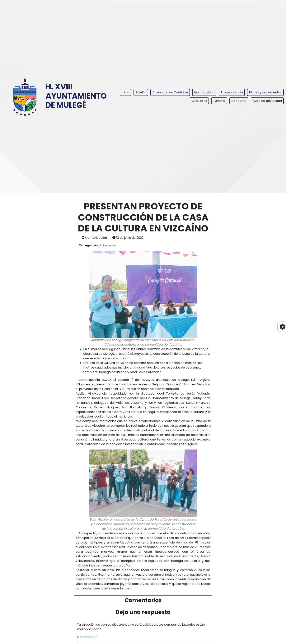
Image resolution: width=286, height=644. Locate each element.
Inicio (125, 92)
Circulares (199, 101)
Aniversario (108, 245)
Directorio (239, 101)
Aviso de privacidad (267, 101)
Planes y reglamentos (265, 92)
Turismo (219, 101)
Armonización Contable (170, 92)
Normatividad (204, 92)
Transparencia (232, 92)
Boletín (141, 92)
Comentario (87, 637)
